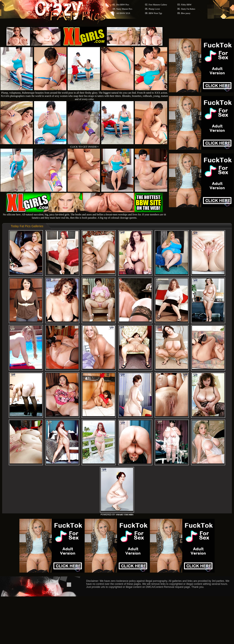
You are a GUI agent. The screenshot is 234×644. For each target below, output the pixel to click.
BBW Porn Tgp (155, 13)
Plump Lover (154, 9)
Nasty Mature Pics (124, 9)
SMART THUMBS (125, 515)
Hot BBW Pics (123, 5)
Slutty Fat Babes (188, 9)
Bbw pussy (186, 13)
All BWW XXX (123, 13)
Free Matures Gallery (158, 5)
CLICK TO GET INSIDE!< (84, 147)
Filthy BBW (186, 5)
